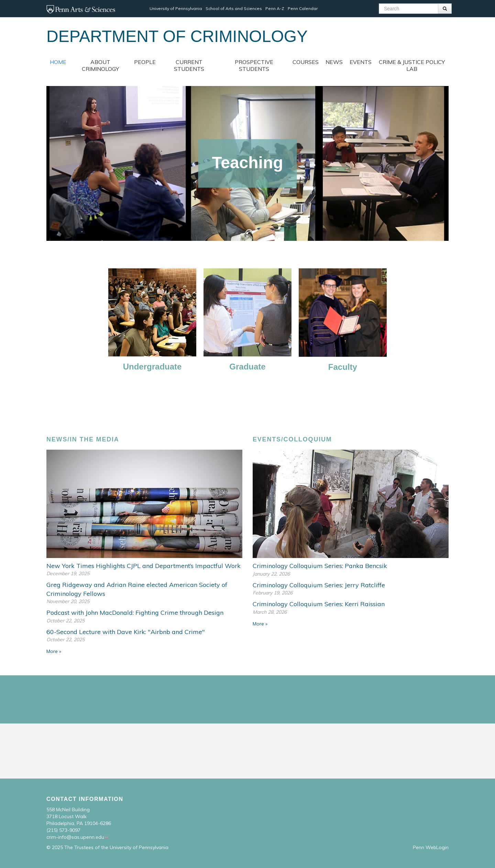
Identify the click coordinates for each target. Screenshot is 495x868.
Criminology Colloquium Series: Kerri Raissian (319, 604)
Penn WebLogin (431, 847)
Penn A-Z (275, 8)
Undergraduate (152, 367)
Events (361, 62)
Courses (306, 62)
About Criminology (100, 65)
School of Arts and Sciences (234, 8)
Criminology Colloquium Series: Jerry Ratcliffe (319, 585)
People (145, 62)
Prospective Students (254, 65)
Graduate (247, 367)
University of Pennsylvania (176, 8)
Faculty (343, 367)
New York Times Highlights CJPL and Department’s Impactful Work (144, 566)
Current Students (189, 65)
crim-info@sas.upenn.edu (75, 837)
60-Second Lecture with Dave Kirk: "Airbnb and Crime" (126, 632)
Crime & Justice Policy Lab (412, 65)
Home (58, 62)
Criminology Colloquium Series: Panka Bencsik (320, 566)
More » (54, 651)
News (334, 62)
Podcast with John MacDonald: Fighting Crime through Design (135, 613)
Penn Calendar (303, 8)
